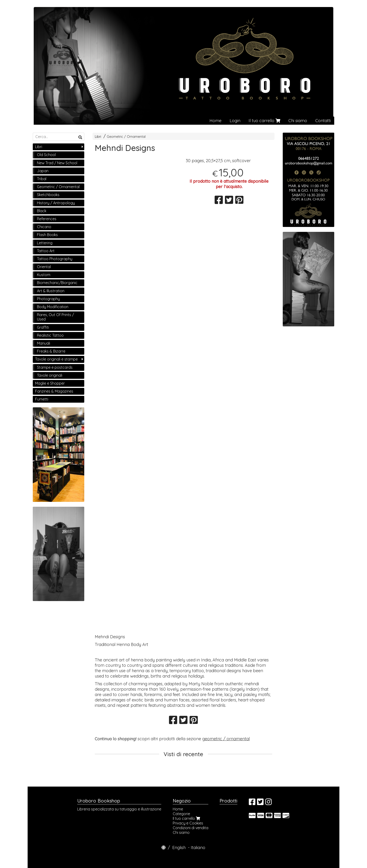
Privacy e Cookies (188, 823)
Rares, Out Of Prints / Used (55, 317)
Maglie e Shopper (50, 383)
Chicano (44, 227)
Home (215, 121)
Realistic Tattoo (50, 335)
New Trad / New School (57, 163)
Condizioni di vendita (191, 828)
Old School (46, 155)
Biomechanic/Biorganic (57, 283)
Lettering (45, 243)
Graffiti (43, 327)
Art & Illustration (51, 291)
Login (235, 121)
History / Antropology (56, 203)
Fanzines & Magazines (54, 391)
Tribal (42, 179)
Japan (43, 171)
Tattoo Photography (55, 259)
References (47, 219)
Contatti (323, 121)
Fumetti (42, 399)
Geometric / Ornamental (126, 137)
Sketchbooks (48, 195)
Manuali (44, 343)
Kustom (44, 275)
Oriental (44, 267)
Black (42, 211)
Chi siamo (298, 121)
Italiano (198, 848)
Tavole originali (50, 375)
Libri (98, 137)
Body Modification (53, 307)
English (179, 848)
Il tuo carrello (264, 121)
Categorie (181, 814)
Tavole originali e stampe (56, 359)
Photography (48, 299)
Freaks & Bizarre (51, 351)
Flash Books (47, 235)
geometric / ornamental (226, 739)
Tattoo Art (46, 251)
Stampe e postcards (55, 367)
